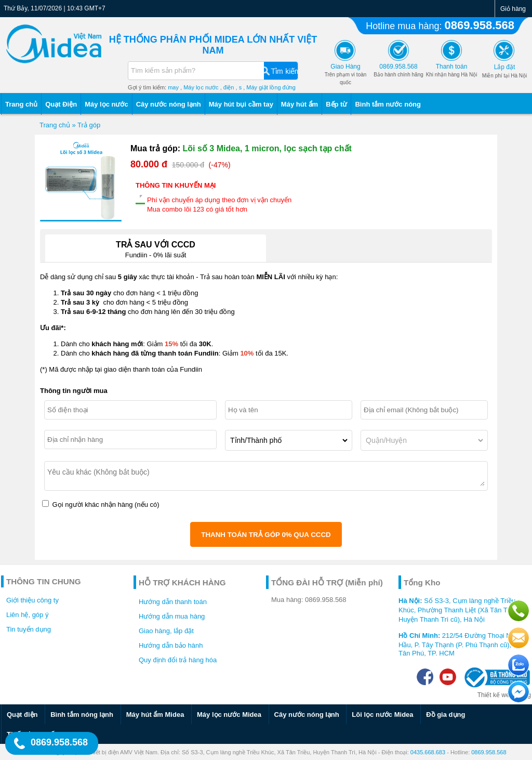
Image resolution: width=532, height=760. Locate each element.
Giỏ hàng (513, 9)
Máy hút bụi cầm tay (241, 104)
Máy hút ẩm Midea (155, 715)
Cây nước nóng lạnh (169, 104)
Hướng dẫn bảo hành (171, 645)
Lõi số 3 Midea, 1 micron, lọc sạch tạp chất (267, 148)
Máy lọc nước (107, 104)
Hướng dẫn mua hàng (172, 616)
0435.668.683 (428, 752)
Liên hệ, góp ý (27, 615)
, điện (227, 87)
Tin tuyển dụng (29, 629)
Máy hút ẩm (300, 104)
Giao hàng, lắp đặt (166, 631)
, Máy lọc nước (199, 87)
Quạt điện (22, 715)
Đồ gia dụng (445, 715)
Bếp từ (336, 104)
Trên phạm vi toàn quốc (346, 75)
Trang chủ (21, 104)
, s (239, 87)
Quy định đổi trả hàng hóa (178, 660)
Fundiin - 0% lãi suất (156, 247)
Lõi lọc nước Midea (382, 715)
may (173, 87)
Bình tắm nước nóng (388, 104)
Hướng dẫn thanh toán (173, 602)
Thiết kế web (495, 695)
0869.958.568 (479, 25)
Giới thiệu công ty (32, 600)
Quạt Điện (61, 104)
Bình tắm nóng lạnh (82, 715)
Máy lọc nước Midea (229, 715)
